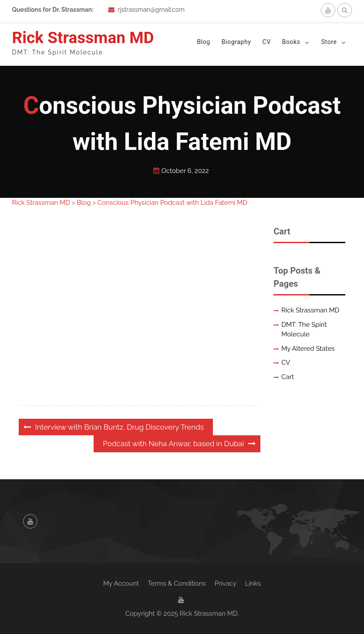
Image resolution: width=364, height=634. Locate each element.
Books (291, 42)
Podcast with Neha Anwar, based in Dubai (173, 444)
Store (329, 42)
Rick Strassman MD (83, 38)
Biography (236, 42)
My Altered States (308, 349)
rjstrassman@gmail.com (151, 10)
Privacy (226, 583)
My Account (121, 583)
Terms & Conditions (177, 583)
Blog (203, 42)
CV (266, 42)
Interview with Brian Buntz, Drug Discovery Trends (120, 427)
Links (253, 583)
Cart (288, 377)
